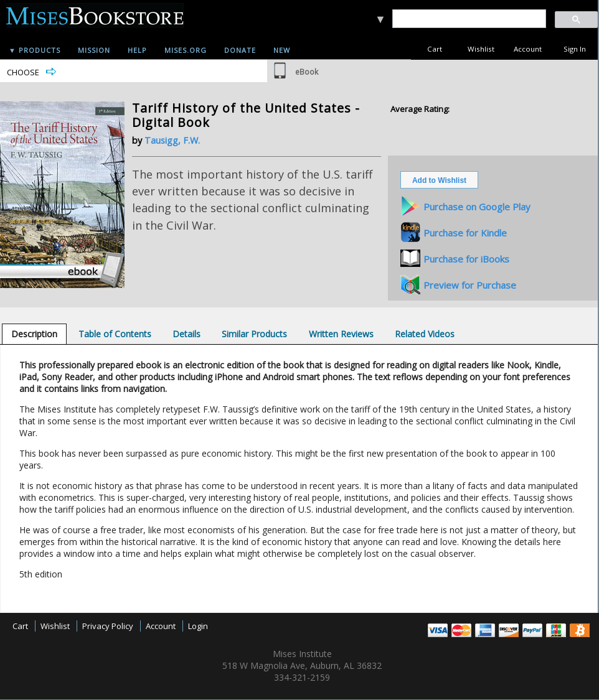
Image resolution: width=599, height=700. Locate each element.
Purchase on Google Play (477, 207)
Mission (94, 50)
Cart (435, 49)
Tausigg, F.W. (172, 140)
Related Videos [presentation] (425, 334)
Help (137, 50)
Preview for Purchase (470, 285)
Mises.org (186, 50)
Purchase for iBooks (466, 259)
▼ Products (35, 50)
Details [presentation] (186, 334)
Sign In (575, 49)
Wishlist (481, 49)
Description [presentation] (34, 334)
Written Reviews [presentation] (341, 334)
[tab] (34, 334)
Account (528, 49)
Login (198, 626)
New (282, 50)
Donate (240, 50)
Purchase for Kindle (465, 233)
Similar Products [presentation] (254, 334)
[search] (469, 19)
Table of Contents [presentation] (115, 334)
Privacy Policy (108, 626)
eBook (307, 72)
